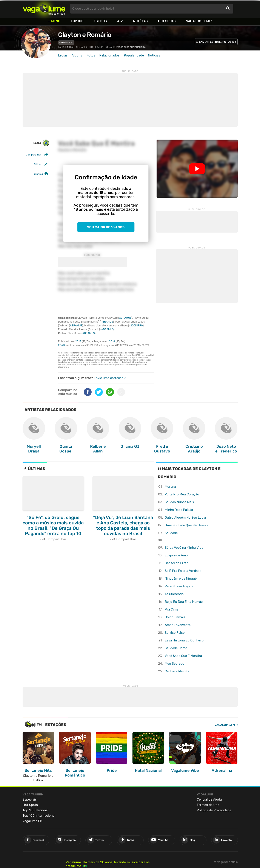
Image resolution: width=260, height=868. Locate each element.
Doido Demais (175, 617)
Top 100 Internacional (39, 816)
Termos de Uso (208, 805)
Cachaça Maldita (177, 671)
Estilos (100, 21)
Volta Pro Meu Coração (182, 494)
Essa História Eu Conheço (184, 640)
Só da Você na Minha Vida (184, 548)
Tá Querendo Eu (177, 594)
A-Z (120, 21)
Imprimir (38, 174)
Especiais (30, 799)
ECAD (61, 345)
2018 (78, 341)
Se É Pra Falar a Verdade (183, 571)
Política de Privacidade (214, 810)
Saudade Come (176, 648)
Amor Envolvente (178, 625)
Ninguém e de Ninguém (182, 579)
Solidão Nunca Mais (179, 502)
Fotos (91, 55)
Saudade (171, 533)
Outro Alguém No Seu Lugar (186, 518)
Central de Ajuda (209, 799)
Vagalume (44, 9)
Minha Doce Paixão (179, 510)
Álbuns (77, 55)
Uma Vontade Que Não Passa (186, 525)
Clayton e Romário (85, 35)
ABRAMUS (125, 318)
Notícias (140, 21)
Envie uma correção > (110, 378)
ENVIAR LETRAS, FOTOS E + (218, 42)
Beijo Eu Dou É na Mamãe (184, 602)
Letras (63, 55)
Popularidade (134, 55)
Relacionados (109, 55)
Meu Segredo (175, 664)
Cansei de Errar (176, 563)
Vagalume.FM (197, 21)
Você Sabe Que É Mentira (183, 656)
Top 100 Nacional (35, 810)
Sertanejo (66, 43)
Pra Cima (172, 609)
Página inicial (66, 47)
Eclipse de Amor (177, 555)
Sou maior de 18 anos (106, 227)
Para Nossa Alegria (179, 586)
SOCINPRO (137, 326)
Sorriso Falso (175, 633)
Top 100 (77, 21)
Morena (170, 487)
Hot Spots (167, 21)
